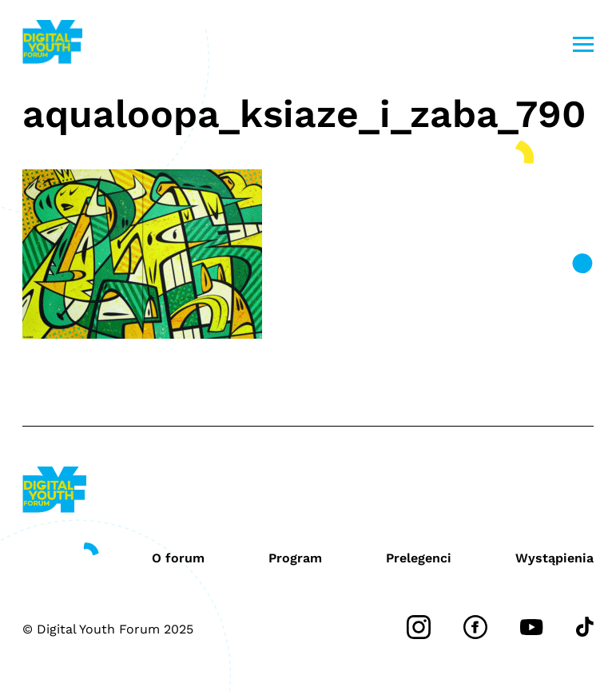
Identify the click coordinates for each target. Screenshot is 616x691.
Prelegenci (419, 558)
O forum (178, 558)
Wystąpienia (554, 558)
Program (295, 558)
